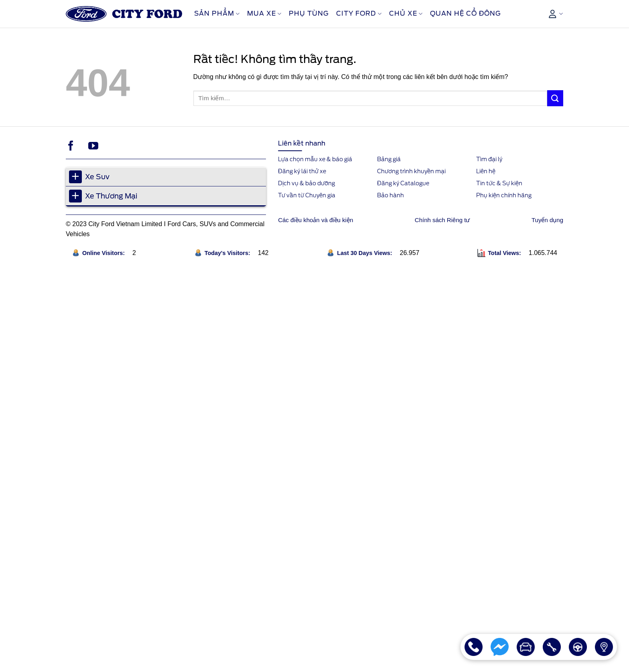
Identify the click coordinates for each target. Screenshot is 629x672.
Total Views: (505, 253)
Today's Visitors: (228, 253)
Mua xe (264, 14)
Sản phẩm (217, 14)
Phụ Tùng (309, 13)
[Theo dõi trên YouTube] (93, 146)
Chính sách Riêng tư (442, 220)
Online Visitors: (104, 253)
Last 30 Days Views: (365, 253)
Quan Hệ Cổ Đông (466, 13)
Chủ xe (406, 14)
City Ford (359, 14)
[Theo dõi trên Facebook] (71, 146)
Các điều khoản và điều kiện (316, 220)
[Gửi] (555, 98)
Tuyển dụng (547, 220)
